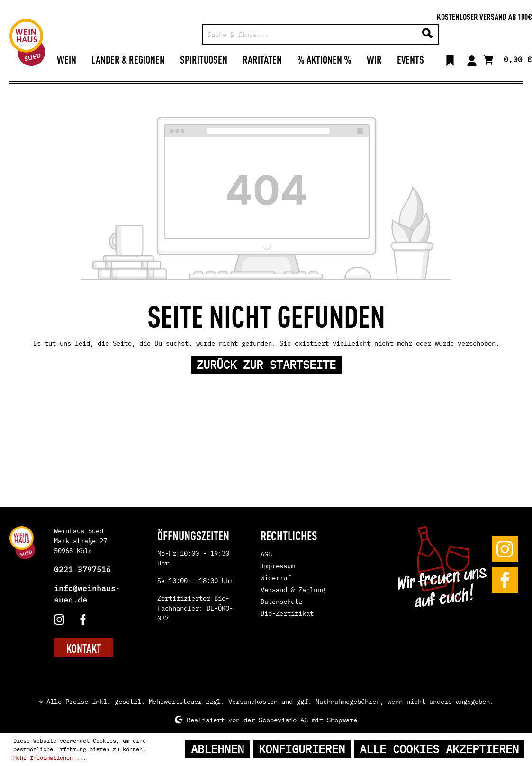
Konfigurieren (302, 749)
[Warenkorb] (507, 59)
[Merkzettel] (450, 59)
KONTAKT (84, 648)
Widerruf (276, 578)
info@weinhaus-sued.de (87, 594)
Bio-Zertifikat (287, 613)
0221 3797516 (82, 569)
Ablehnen (217, 749)
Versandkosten (253, 702)
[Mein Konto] (472, 59)
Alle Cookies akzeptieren (439, 749)
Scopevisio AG (283, 720)
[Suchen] (427, 34)
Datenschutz (281, 602)
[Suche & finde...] (310, 34)
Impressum (278, 566)
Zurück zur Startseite (266, 365)
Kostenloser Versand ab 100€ (484, 16)
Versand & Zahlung (293, 590)
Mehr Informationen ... (50, 758)
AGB (266, 554)
